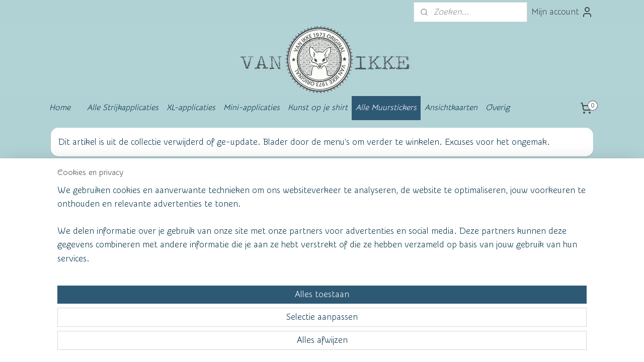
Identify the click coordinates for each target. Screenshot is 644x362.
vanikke (512, 192)
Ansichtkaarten (451, 108)
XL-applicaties (191, 108)
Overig (498, 108)
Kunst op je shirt (318, 108)
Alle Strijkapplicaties (123, 108)
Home (60, 108)
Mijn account (562, 12)
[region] (256, 315)
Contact (77, 227)
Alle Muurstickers (386, 108)
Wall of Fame (199, 193)
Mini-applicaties (252, 108)
